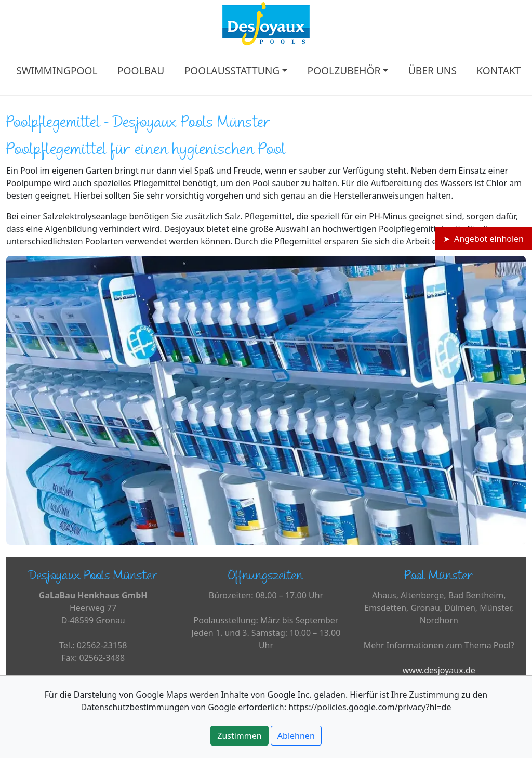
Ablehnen (296, 736)
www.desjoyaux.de (439, 670)
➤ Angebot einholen (483, 239)
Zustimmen (239, 736)
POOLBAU (141, 70)
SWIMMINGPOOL (57, 70)
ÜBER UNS (433, 70)
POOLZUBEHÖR (344, 70)
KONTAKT (498, 70)
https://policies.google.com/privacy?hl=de (370, 707)
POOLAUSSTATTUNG (232, 70)
